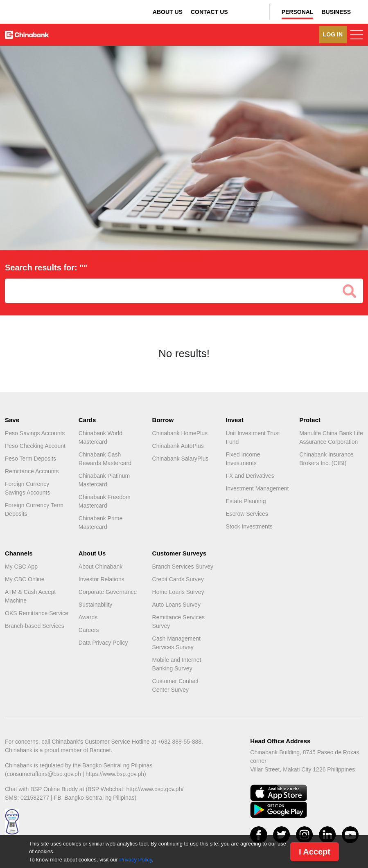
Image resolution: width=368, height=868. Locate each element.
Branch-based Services (35, 626)
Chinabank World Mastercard (100, 437)
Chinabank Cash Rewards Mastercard (105, 459)
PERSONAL (298, 12)
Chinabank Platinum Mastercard (104, 480)
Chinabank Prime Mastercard (100, 523)
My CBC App (21, 567)
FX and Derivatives (250, 476)
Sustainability (96, 605)
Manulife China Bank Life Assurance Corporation (331, 437)
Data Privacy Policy (103, 643)
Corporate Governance (108, 592)
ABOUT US (168, 12)
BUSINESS (336, 12)
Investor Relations (102, 579)
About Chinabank (100, 567)
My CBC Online (25, 579)
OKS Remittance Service (37, 613)
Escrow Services (247, 514)
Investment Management (257, 488)
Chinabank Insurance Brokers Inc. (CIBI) (326, 459)
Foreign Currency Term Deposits (34, 509)
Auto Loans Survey (176, 605)
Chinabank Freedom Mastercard (105, 501)
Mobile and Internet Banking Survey (177, 664)
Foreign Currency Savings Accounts (28, 488)
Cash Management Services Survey (176, 643)
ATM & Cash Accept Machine (30, 596)
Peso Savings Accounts (35, 433)
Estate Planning (246, 501)
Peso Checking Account (35, 446)
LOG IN (333, 34)
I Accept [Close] (315, 852)
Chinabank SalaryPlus (181, 459)
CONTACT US (209, 12)
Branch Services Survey (183, 567)
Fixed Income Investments (243, 459)
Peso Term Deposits (30, 459)
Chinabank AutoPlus (178, 446)
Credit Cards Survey (178, 579)
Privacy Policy (135, 860)
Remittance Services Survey (178, 622)
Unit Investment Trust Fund (253, 437)
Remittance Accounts (32, 471)
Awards (88, 617)
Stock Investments (249, 526)
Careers (89, 630)
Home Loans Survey (178, 592)
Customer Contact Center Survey (175, 685)
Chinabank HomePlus (180, 433)
